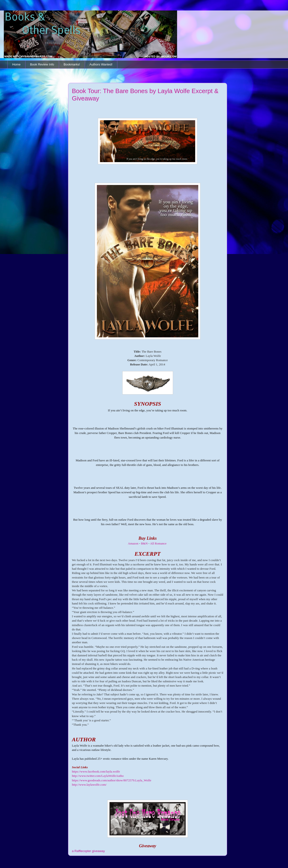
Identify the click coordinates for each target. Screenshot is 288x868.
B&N (144, 543)
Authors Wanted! (101, 64)
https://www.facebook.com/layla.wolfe (96, 771)
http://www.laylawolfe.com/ (89, 785)
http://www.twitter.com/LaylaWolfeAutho (98, 776)
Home (17, 64)
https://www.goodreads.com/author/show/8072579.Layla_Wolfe (112, 780)
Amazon (133, 543)
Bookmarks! (72, 64)
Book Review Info (42, 64)
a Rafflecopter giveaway (88, 851)
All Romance (158, 543)
